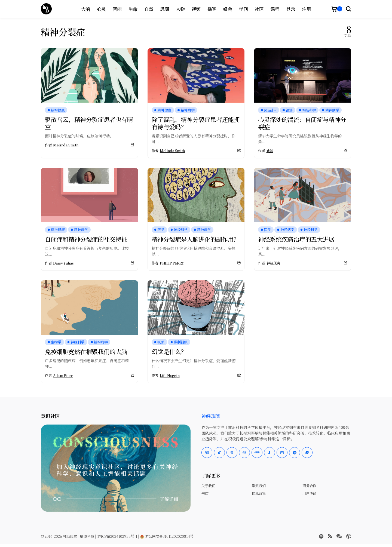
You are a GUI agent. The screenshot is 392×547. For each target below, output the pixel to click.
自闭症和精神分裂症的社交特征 (86, 239)
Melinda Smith (66, 145)
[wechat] (339, 536)
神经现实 (273, 263)
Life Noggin (170, 376)
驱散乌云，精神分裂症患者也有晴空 (89, 123)
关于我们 (208, 486)
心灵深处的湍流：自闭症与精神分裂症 (302, 123)
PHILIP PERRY (172, 263)
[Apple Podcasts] (349, 536)
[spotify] (321, 536)
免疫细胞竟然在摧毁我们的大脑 (86, 351)
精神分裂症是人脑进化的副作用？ (196, 239)
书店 (205, 493)
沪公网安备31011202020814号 (167, 536)
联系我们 (259, 486)
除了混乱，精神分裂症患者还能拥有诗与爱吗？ (196, 123)
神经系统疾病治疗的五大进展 (296, 239)
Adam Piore (63, 376)
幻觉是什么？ (169, 351)
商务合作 (309, 486)
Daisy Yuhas (63, 263)
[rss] (330, 536)
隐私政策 (259, 493)
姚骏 (270, 151)
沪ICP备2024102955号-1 (117, 536)
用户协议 (309, 493)
